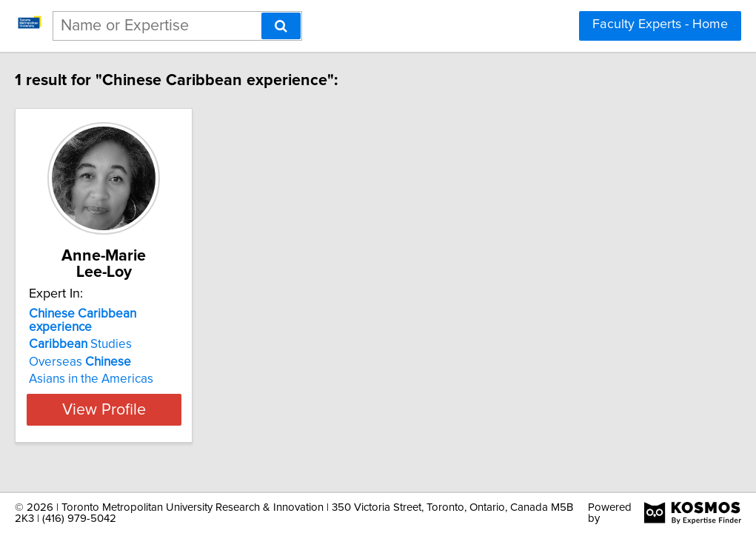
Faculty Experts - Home (660, 24)
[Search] (281, 26)
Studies (111, 315)
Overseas (110, 332)
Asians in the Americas (121, 349)
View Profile (152, 380)
